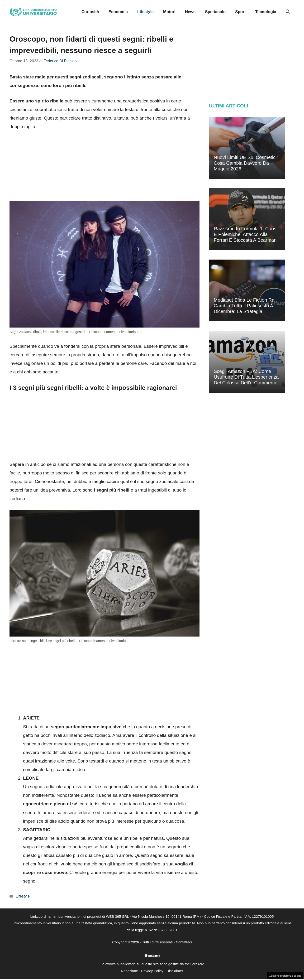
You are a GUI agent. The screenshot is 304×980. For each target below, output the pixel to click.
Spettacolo (215, 12)
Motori (169, 12)
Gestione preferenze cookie (285, 976)
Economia (118, 12)
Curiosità (90, 12)
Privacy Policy (152, 971)
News (190, 12)
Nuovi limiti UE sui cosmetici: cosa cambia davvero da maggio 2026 (246, 163)
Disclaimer (175, 971)
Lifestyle (145, 12)
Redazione (129, 971)
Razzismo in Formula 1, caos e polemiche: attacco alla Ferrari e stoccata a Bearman (245, 234)
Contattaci (184, 942)
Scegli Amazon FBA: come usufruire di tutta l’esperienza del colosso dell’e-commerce (246, 377)
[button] (288, 12)
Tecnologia (266, 12)
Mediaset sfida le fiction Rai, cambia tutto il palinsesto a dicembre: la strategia (245, 306)
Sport (240, 12)
